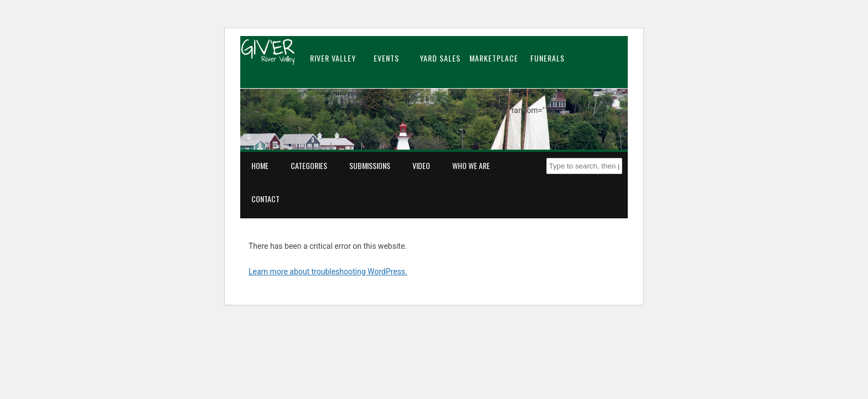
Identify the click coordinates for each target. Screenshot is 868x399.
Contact (265, 199)
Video (421, 165)
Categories (309, 165)
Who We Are (471, 165)
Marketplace (494, 58)
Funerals (547, 58)
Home (260, 165)
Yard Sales (440, 58)
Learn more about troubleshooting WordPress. (328, 272)
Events (386, 58)
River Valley (333, 58)
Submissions (370, 165)
